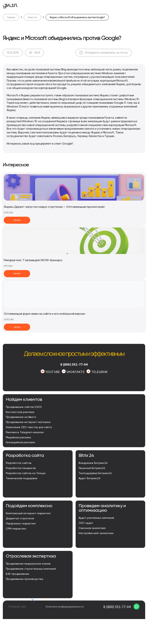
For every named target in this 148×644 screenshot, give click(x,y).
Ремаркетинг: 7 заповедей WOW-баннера (33, 260)
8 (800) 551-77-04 (74, 364)
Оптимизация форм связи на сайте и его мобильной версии (44, 314)
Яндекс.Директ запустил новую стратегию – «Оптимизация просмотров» (54, 207)
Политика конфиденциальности (65, 607)
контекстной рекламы (45, 133)
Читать (17, 220)
